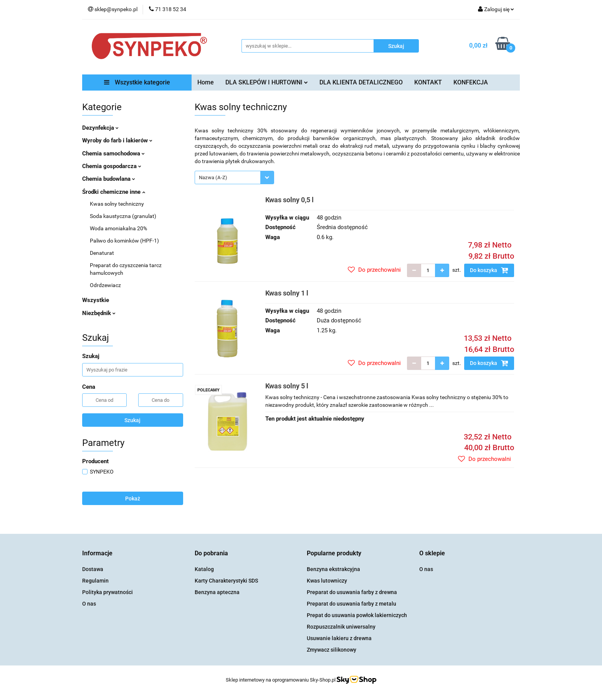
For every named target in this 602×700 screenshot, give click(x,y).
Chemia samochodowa (113, 154)
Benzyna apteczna (217, 592)
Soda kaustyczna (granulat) (123, 216)
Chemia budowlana (109, 179)
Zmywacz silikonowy (332, 650)
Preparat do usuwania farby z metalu (351, 604)
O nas (89, 604)
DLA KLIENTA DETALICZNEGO (361, 82)
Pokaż (133, 499)
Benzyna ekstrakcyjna (333, 569)
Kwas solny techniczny (117, 204)
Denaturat (102, 253)
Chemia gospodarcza (112, 166)
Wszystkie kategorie (137, 82)
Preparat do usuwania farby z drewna (352, 592)
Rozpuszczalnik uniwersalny (341, 627)
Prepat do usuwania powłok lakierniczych (357, 615)
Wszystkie (96, 300)
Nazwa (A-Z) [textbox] (213, 177)
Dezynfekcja (100, 128)
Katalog (204, 569)
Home (206, 82)
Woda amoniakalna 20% (118, 228)
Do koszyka (489, 270)
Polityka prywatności (107, 592)
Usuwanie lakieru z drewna (339, 638)
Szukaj (132, 420)
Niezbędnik (99, 313)
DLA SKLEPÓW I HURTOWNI (267, 82)
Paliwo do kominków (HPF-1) (124, 241)
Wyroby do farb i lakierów (117, 140)
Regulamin (95, 581)
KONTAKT (428, 82)
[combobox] (234, 177)
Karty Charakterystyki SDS (226, 581)
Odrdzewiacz (105, 285)
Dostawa (93, 569)
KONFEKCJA (471, 82)
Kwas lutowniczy (327, 581)
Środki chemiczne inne (114, 192)
